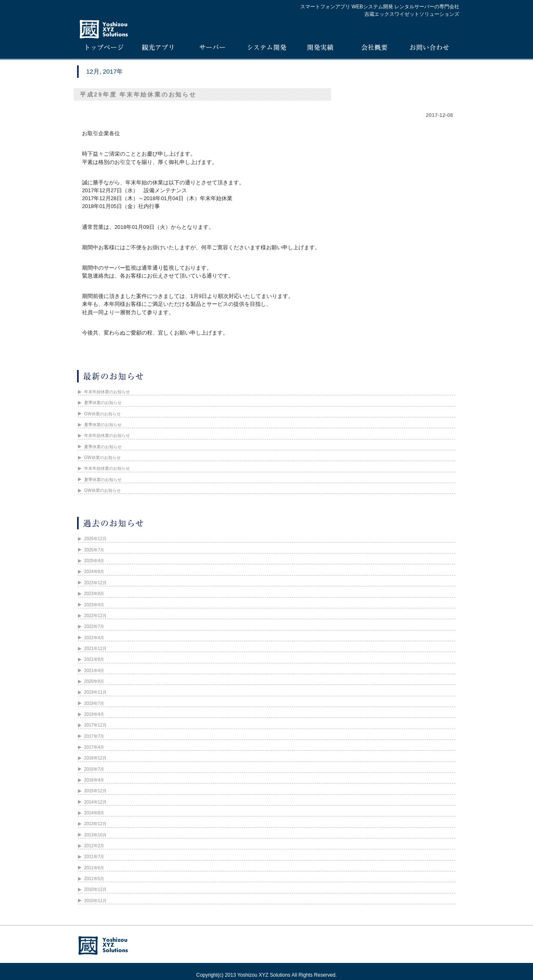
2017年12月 (95, 725)
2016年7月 (94, 769)
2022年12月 (95, 616)
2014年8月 (94, 813)
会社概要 (375, 49)
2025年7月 (94, 550)
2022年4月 (94, 638)
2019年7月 (94, 703)
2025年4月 (94, 561)
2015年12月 (95, 791)
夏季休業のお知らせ (103, 403)
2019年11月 (95, 692)
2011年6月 (94, 868)
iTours (158, 49)
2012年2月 (94, 846)
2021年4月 (94, 671)
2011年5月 (94, 879)
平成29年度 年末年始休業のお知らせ (138, 94)
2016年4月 (94, 780)
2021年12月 (95, 649)
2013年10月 (95, 835)
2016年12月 (95, 758)
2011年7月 (94, 857)
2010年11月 (95, 901)
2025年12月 (95, 539)
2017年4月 (94, 747)
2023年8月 (94, 594)
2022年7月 (94, 626)
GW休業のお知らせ (102, 414)
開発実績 (321, 49)
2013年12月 (95, 824)
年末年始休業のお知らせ (107, 392)
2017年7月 (94, 736)
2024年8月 (94, 572)
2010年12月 (95, 889)
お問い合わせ (429, 49)
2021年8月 (94, 659)
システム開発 (266, 49)
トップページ (104, 49)
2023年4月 (94, 605)
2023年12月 (95, 583)
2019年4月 (94, 714)
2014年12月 (95, 802)
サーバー (212, 49)
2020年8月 (94, 681)
